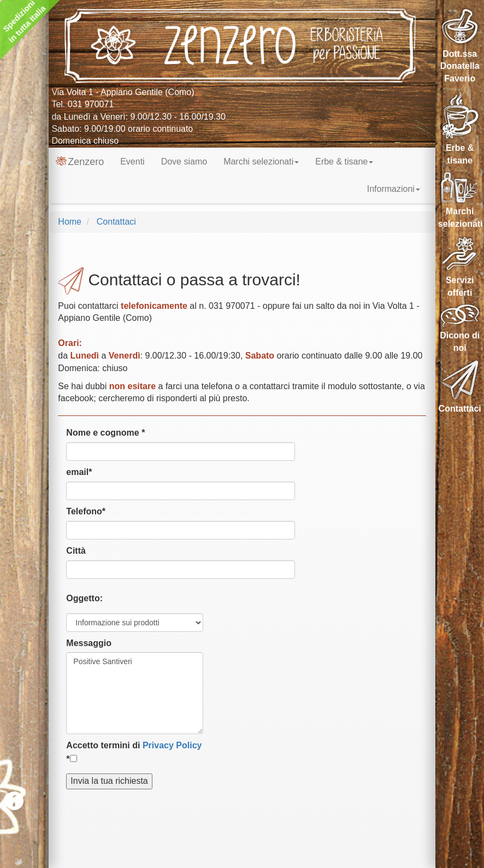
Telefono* (86, 511)
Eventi (132, 162)
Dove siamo (184, 162)
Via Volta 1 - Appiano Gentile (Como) (123, 92)
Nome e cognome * (105, 433)
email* (79, 472)
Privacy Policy (172, 746)
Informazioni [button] (394, 189)
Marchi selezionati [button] (261, 162)
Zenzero (80, 162)
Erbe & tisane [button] (344, 162)
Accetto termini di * (134, 752)
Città (76, 551)
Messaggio (89, 643)
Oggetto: (84, 598)
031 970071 (91, 104)
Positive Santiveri (135, 693)
